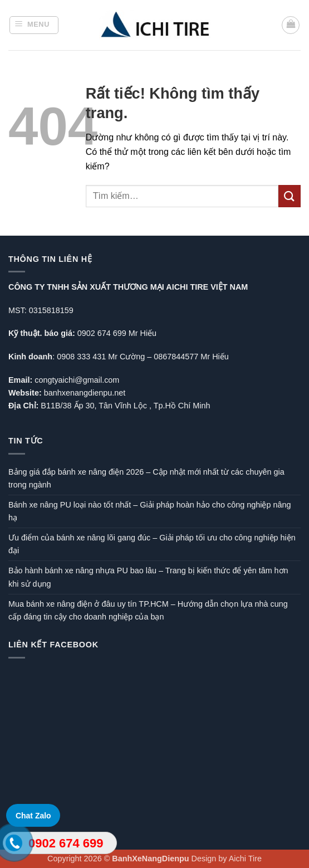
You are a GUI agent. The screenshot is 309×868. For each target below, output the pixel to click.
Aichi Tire (245, 859)
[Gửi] (290, 196)
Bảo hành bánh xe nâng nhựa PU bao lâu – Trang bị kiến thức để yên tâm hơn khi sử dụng (148, 577)
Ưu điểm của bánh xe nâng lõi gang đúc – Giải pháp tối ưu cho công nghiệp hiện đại (152, 544)
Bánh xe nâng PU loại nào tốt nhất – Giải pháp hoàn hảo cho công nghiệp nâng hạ (149, 511)
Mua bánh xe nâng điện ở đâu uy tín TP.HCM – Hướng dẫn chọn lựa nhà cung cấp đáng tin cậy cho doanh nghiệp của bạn (148, 610)
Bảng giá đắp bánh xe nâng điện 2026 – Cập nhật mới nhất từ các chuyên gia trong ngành (146, 478)
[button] (34, 25)
